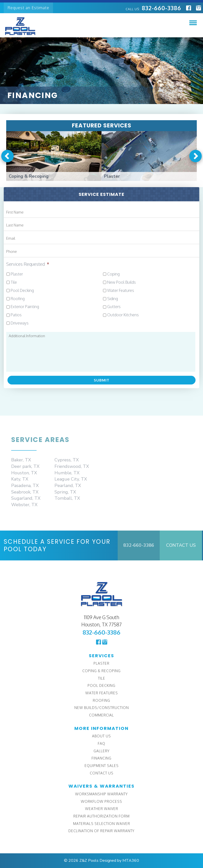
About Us (101, 736)
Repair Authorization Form (101, 816)
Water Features (121, 290)
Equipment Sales (102, 766)
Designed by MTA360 (119, 861)
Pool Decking (22, 290)
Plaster (17, 274)
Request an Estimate (28, 8)
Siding (113, 299)
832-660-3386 (153, 8)
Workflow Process (101, 801)
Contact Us (181, 545)
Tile (14, 282)
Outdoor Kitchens (123, 315)
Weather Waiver (102, 809)
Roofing (18, 299)
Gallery (102, 751)
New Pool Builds (122, 282)
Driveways (20, 323)
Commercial (101, 715)
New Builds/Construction (102, 708)
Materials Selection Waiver (102, 824)
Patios (16, 315)
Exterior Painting (25, 307)
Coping (113, 274)
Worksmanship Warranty (101, 794)
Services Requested (28, 264)
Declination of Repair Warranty (101, 831)
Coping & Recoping (101, 671)
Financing (101, 758)
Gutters (114, 307)
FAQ (101, 743)
